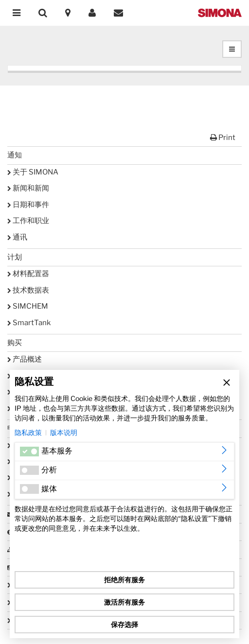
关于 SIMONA (33, 172)
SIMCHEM (28, 306)
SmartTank (29, 323)
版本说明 (64, 432)
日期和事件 (28, 205)
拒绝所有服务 (124, 580)
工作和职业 (28, 221)
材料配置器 (28, 274)
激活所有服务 (124, 602)
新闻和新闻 (28, 188)
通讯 (17, 237)
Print (223, 138)
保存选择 (124, 624)
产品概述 (25, 359)
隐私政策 (28, 432)
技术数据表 (28, 290)
